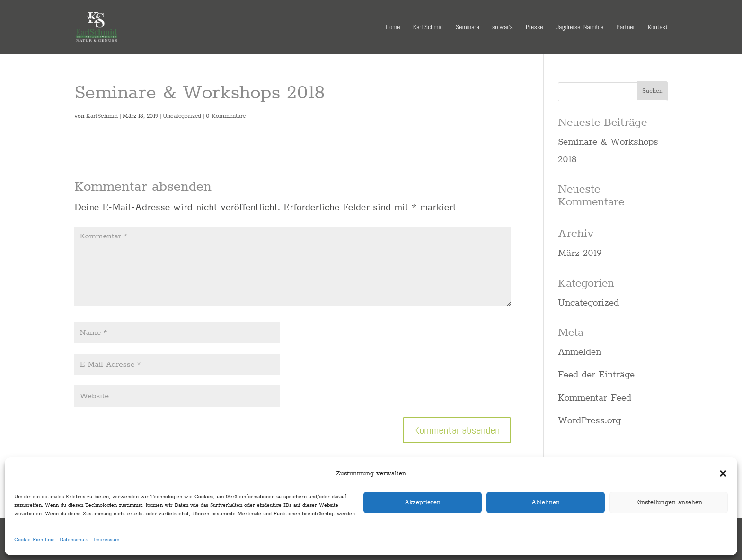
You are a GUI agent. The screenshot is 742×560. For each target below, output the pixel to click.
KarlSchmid (102, 116)
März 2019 (580, 253)
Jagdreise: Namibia (580, 27)
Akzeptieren (423, 502)
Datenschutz (74, 539)
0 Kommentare (226, 116)
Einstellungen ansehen (669, 502)
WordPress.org (589, 420)
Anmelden (579, 351)
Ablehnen (546, 502)
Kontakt (658, 27)
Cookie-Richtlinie (35, 539)
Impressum (106, 539)
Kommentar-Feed (595, 397)
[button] (723, 473)
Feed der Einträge (596, 374)
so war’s (503, 27)
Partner (626, 27)
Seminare (468, 27)
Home (393, 27)
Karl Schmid (428, 27)
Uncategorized (182, 116)
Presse (534, 27)
